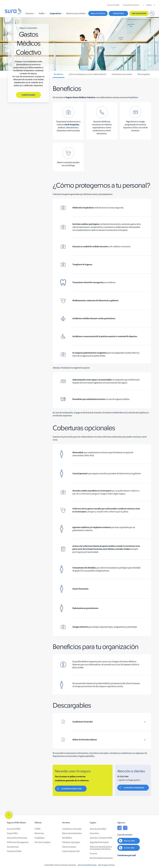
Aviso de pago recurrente (106, 865)
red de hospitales (72, 125)
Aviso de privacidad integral (87, 865)
